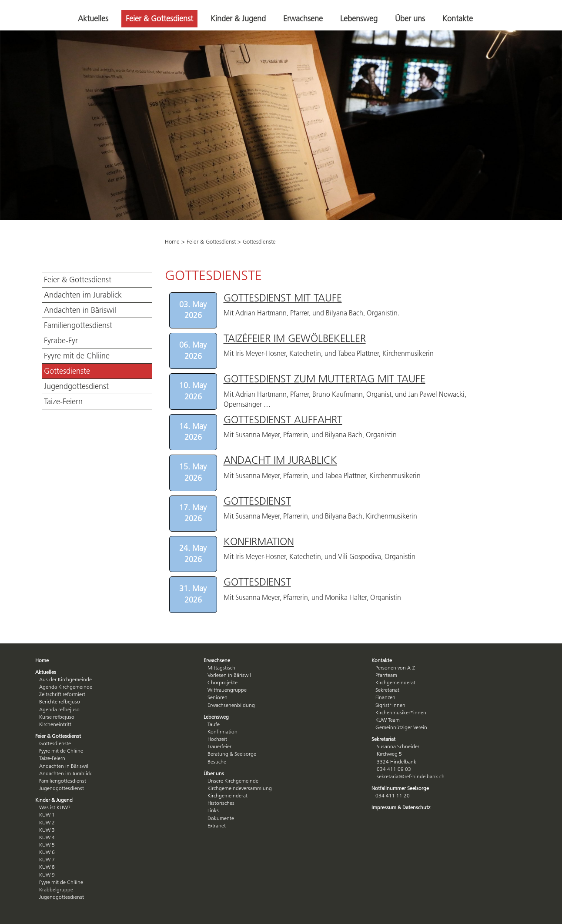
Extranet (217, 825)
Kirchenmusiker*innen (401, 712)
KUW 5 (47, 845)
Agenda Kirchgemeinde (66, 687)
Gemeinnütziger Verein (401, 727)
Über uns (410, 19)
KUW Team (388, 720)
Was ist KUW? (55, 807)
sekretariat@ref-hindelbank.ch (411, 776)
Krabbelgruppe (56, 889)
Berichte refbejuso (60, 701)
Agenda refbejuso (59, 709)
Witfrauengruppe (227, 690)
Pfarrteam (386, 675)
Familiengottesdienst (78, 325)
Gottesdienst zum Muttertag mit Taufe (324, 379)
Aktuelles (93, 19)
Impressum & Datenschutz (401, 807)
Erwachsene (303, 19)
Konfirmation (259, 541)
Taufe (214, 724)
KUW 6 (47, 852)
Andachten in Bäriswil (80, 310)
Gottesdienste (67, 371)
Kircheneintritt (55, 724)
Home (172, 241)
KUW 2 (47, 822)
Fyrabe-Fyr (61, 341)
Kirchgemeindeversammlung (240, 788)
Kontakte (458, 19)
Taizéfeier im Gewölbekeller (295, 338)
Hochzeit (217, 739)
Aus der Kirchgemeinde (65, 679)
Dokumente (221, 818)
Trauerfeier (219, 746)
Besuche (217, 762)
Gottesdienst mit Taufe (283, 298)
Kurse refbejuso (57, 717)
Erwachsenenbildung (231, 705)
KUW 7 (47, 859)
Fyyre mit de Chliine (77, 356)
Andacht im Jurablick (280, 460)
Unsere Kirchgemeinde (233, 781)
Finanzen (385, 697)
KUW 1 (47, 815)
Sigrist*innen (390, 705)
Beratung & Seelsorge (232, 754)
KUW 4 (47, 837)
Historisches (221, 803)
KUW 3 (47, 830)
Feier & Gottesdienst (159, 19)
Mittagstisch (221, 668)
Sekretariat (387, 690)
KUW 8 (47, 867)
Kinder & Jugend (238, 19)
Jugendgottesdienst (76, 386)
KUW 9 (47, 875)
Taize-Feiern (63, 402)
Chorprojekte (222, 682)
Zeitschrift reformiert (62, 694)
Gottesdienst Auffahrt (283, 420)
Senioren (217, 697)
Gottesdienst (257, 501)
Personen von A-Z (395, 668)
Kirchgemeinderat (227, 795)
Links (213, 810)
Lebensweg (359, 19)
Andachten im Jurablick (83, 295)
